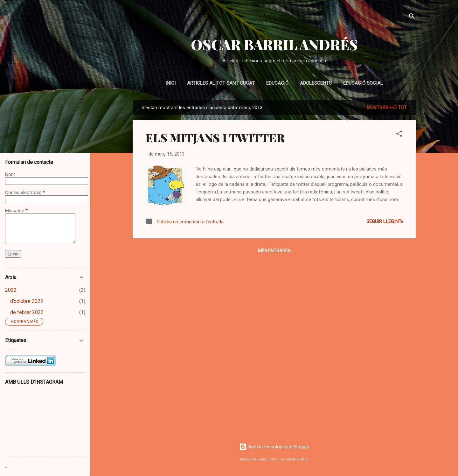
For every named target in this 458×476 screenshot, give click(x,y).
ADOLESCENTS (316, 83)
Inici (170, 83)
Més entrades (274, 251)
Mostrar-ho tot (387, 108)
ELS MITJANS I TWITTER (215, 137)
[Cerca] (412, 17)
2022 (11, 290)
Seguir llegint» (385, 221)
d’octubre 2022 (27, 301)
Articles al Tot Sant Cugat (221, 83)
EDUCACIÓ (277, 83)
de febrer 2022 (27, 312)
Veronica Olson (297, 459)
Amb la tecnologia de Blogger (274, 447)
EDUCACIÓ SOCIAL (363, 83)
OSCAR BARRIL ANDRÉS (274, 44)
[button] (399, 135)
